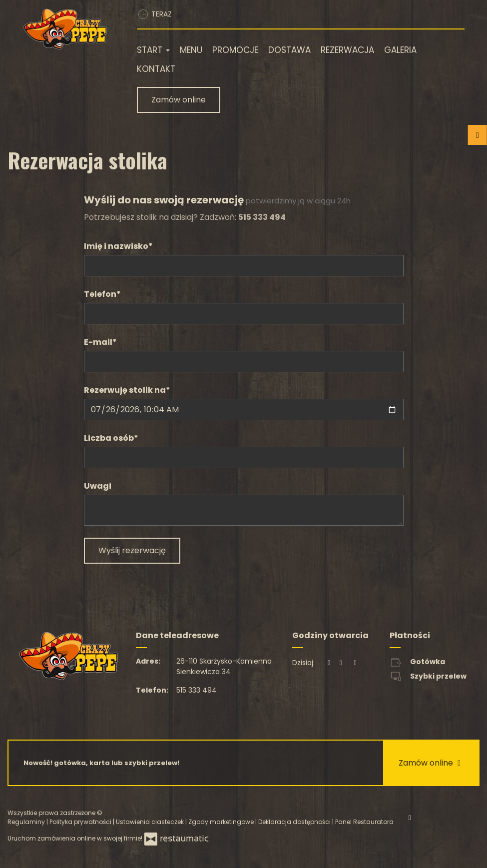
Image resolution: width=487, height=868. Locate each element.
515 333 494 (197, 690)
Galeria (400, 50)
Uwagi (98, 486)
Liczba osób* (111, 438)
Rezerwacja (347, 50)
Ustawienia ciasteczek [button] (151, 822)
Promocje (235, 50)
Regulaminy (27, 822)
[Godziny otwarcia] (355, 663)
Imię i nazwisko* (118, 246)
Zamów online (179, 100)
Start (153, 50)
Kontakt (156, 69)
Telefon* (102, 294)
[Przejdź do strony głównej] (65, 29)
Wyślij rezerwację (132, 550)
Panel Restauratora (364, 822)
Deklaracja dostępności (295, 822)
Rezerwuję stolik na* (127, 390)
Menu (191, 50)
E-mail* (100, 342)
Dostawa (289, 50)
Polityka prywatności (81, 822)
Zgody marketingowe (222, 822)
